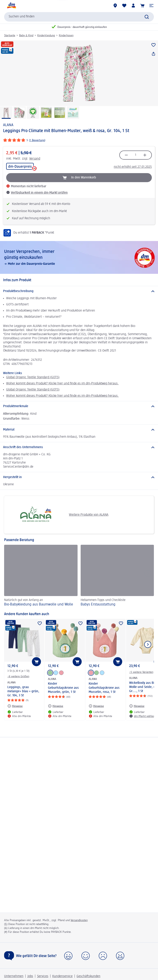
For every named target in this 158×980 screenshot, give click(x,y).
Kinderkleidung (46, 35)
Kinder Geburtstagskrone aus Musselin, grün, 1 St (63, 688)
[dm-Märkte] (115, 6)
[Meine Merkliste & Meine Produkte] (124, 6)
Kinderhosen (66, 35)
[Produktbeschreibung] (79, 291)
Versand (35, 159)
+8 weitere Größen (18, 676)
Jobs (30, 976)
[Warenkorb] (142, 6)
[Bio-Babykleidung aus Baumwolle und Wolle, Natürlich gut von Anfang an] (41, 576)
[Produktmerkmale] (79, 406)
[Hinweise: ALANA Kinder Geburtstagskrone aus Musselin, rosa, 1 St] (96, 706)
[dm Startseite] (11, 6)
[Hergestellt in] (79, 477)
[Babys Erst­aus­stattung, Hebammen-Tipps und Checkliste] (117, 576)
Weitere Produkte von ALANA (58, 515)
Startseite (10, 35)
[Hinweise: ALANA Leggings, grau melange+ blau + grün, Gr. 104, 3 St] (15, 706)
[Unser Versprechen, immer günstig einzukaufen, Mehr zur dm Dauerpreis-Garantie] (79, 257)
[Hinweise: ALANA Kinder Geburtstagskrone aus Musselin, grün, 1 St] (56, 706)
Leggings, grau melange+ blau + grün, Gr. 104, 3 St (23, 691)
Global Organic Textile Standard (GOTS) (33, 377)
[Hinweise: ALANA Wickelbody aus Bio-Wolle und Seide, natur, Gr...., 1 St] (137, 706)
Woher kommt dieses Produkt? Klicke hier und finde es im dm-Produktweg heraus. (62, 384)
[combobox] (79, 17)
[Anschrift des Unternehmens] (79, 447)
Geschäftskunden (88, 976)
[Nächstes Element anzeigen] (148, 644)
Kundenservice (62, 976)
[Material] (79, 430)
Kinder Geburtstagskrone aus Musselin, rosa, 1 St (104, 688)
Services (43, 976)
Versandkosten (79, 920)
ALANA (8, 125)
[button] (151, 6)
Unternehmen (14, 976)
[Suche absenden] (147, 17)
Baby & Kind (26, 35)
